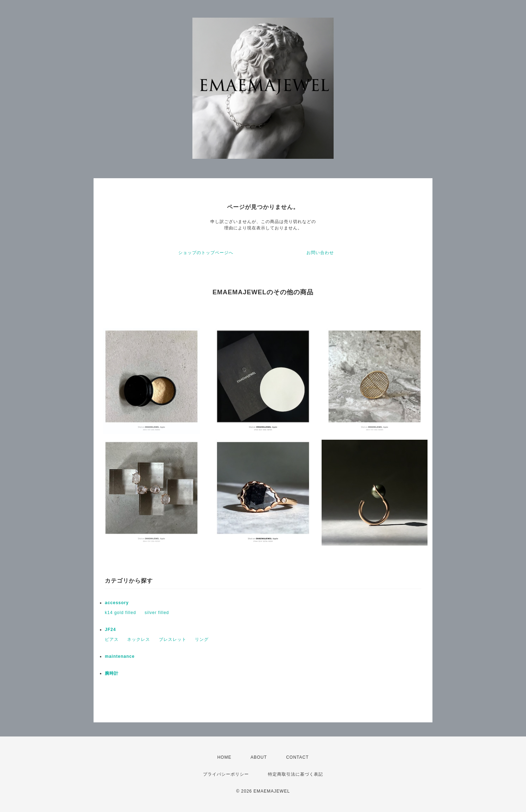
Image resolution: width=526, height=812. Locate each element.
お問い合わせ (320, 253)
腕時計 (112, 673)
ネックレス (139, 639)
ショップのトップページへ (206, 253)
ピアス (112, 639)
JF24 (110, 630)
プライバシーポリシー (226, 774)
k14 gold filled (120, 613)
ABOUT (259, 757)
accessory (117, 603)
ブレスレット (173, 639)
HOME (224, 757)
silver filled (157, 613)
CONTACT (297, 757)
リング (202, 639)
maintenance (120, 656)
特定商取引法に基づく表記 (295, 774)
